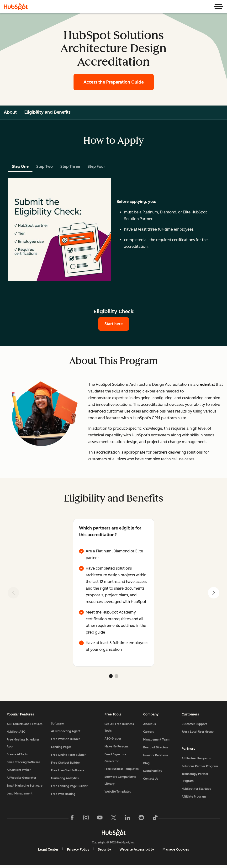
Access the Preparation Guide (114, 82)
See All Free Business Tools (119, 729)
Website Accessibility (137, 851)
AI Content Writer (20, 772)
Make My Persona (117, 748)
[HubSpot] (16, 7)
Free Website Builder (66, 733)
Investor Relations (155, 757)
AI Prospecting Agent (66, 725)
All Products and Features (26, 725)
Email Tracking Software (24, 764)
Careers (148, 733)
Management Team (156, 741)
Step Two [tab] (45, 167)
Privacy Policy (78, 851)
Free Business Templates (122, 771)
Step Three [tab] (70, 167)
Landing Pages (62, 741)
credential (206, 384)
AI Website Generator (22, 779)
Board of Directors (156, 749)
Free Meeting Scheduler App (24, 745)
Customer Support (194, 725)
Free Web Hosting (64, 795)
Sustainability (152, 773)
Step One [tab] (20, 167)
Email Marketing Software (26, 787)
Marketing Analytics (66, 773)
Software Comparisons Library (120, 782)
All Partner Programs (196, 760)
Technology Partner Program (195, 779)
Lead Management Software (21, 798)
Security (104, 851)
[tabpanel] (113, 229)
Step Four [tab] (96, 167)
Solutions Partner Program (199, 768)
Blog (146, 765)
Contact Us (150, 780)
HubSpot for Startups (196, 790)
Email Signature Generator (116, 759)
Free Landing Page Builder (65, 784)
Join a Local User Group (197, 733)
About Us (149, 725)
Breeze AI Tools (18, 756)
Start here (114, 324)
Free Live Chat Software (68, 765)
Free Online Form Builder (69, 749)
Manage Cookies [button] (176, 851)
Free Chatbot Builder (66, 757)
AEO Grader (113, 740)
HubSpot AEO (17, 733)
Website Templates (118, 793)
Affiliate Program (193, 798)
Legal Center (48, 851)
